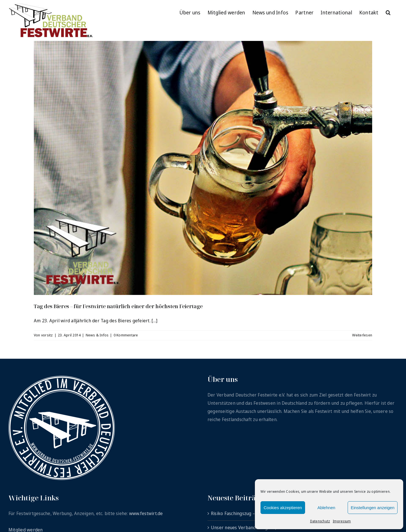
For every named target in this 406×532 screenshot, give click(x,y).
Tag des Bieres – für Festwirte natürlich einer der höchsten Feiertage (118, 306)
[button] (388, 12)
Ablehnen (326, 508)
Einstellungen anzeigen (373, 508)
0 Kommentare (126, 335)
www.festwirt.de (146, 513)
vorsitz (47, 335)
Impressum (342, 521)
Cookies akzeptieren (283, 508)
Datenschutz (320, 521)
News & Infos (97, 335)
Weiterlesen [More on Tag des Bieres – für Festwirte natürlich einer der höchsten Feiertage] (362, 335)
